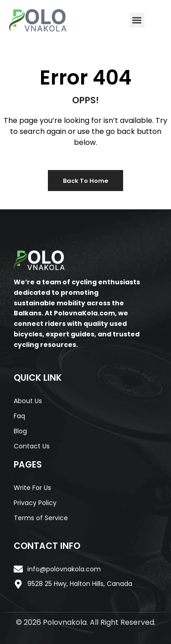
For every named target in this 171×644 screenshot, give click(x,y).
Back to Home (85, 181)
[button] (137, 20)
